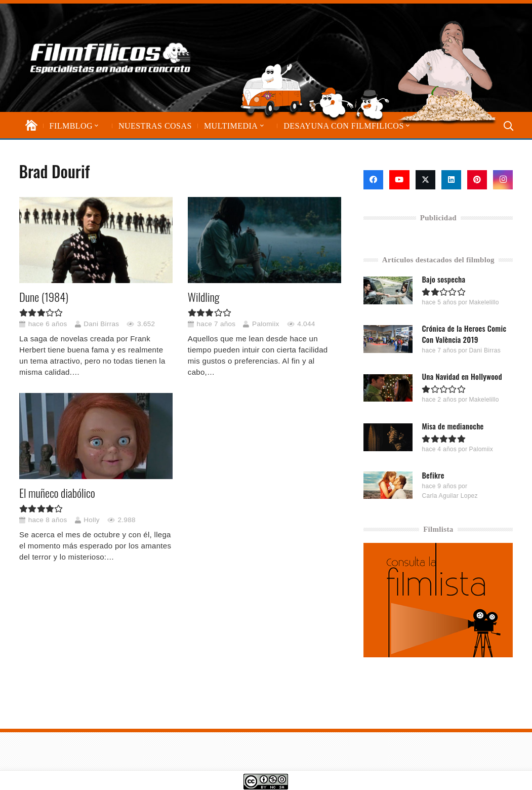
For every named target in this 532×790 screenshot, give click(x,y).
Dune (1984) (44, 297)
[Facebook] (373, 180)
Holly (92, 520)
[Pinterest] (477, 180)
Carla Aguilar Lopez (450, 495)
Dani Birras (101, 324)
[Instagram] (503, 180)
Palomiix (265, 324)
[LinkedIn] (451, 180)
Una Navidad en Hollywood (462, 376)
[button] (96, 126)
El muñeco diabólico (57, 493)
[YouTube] (399, 180)
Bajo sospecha (444, 279)
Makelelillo (484, 302)
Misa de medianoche (453, 425)
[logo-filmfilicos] (111, 58)
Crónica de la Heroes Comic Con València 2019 (464, 334)
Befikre (433, 475)
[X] (425, 180)
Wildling (203, 297)
